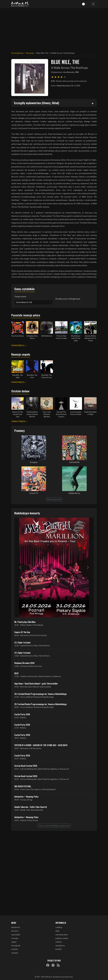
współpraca (60, 946)
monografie (16, 946)
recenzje (15, 938)
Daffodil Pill (74, 462)
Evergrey (34, 462)
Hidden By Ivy (74, 493)
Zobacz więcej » (19, 421)
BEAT (17, 673)
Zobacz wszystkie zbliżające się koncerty (54, 826)
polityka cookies (62, 938)
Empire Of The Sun (22, 632)
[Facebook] (48, 965)
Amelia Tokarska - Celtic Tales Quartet (31, 807)
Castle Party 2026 (22, 714)
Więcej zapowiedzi (54, 499)
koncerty (15, 931)
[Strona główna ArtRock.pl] (20, 4)
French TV (34, 493)
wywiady (15, 953)
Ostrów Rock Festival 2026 (26, 766)
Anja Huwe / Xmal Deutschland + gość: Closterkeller (36, 683)
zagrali (14, 942)
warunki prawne (62, 935)
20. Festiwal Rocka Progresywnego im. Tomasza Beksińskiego (40, 694)
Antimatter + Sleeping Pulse (26, 796)
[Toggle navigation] (93, 4)
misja (57, 931)
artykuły (15, 949)
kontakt (59, 949)
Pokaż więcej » (18, 345)
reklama (58, 942)
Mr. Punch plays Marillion (25, 622)
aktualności (16, 927)
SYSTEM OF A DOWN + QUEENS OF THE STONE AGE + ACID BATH (41, 745)
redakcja (59, 927)
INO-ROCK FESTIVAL (23, 786)
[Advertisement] (54, 28)
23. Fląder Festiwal (22, 642)
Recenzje (30, 53)
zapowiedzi (16, 935)
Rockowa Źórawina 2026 (24, 663)
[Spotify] (53, 965)
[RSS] (58, 965)
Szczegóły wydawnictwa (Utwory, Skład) (36, 103)
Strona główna (17, 53)
